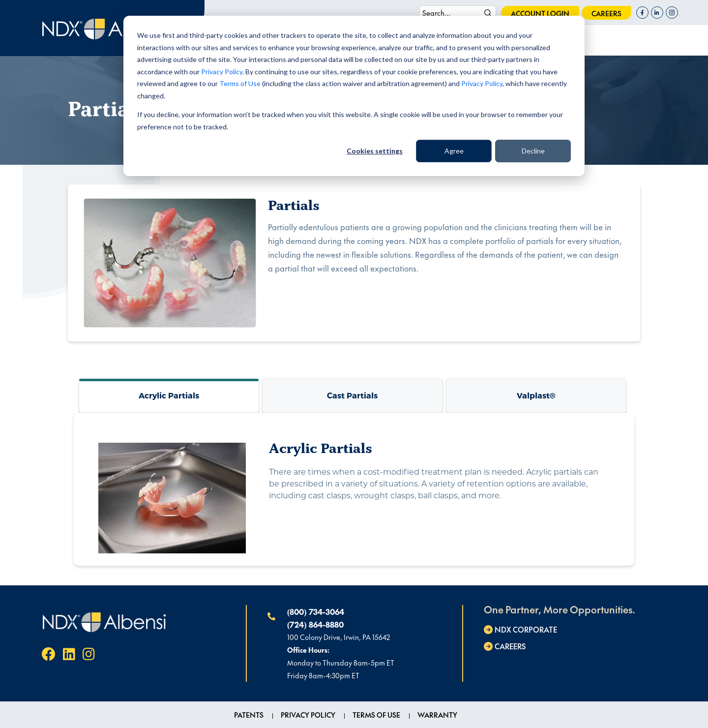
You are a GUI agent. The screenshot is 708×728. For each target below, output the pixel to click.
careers (606, 13)
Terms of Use (240, 83)
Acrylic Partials (169, 395)
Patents (249, 715)
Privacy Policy (222, 72)
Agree (454, 151)
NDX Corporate (526, 629)
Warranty (437, 715)
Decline (533, 151)
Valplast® (536, 395)
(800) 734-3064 (316, 611)
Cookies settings (375, 151)
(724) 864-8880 (315, 624)
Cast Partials (352, 395)
